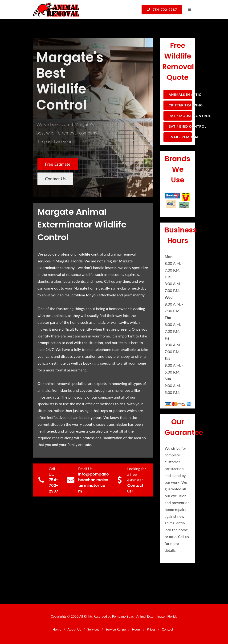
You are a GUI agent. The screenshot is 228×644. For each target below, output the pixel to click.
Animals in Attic (180, 95)
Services (93, 629)
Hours (136, 629)
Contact (168, 629)
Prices (151, 629)
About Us (74, 629)
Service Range (115, 629)
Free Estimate (58, 164)
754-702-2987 (162, 9)
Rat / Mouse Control (180, 116)
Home (57, 629)
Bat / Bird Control (180, 126)
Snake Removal (180, 137)
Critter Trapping (180, 105)
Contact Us (55, 179)
